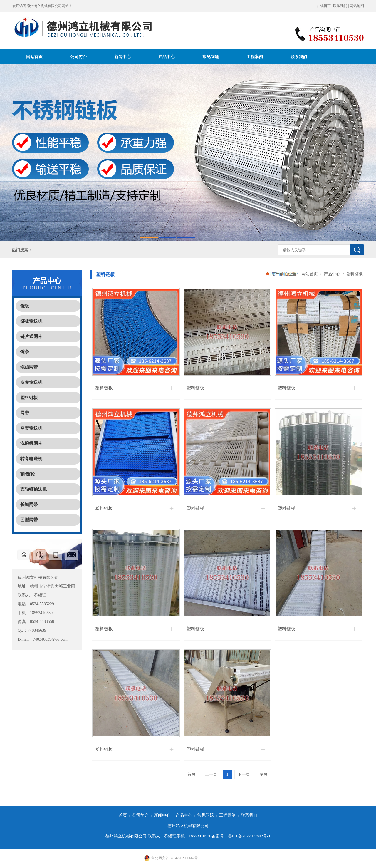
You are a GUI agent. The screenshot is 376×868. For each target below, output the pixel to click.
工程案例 (255, 57)
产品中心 (167, 57)
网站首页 (34, 57)
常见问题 (211, 57)
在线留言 (324, 6)
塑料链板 (354, 274)
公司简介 (78, 57)
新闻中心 (122, 57)
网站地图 (357, 6)
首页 (123, 815)
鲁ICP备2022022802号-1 (249, 836)
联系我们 (340, 6)
